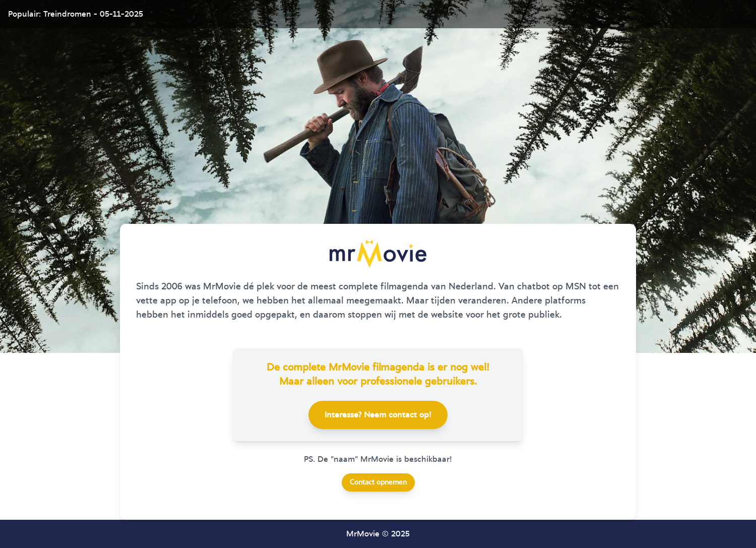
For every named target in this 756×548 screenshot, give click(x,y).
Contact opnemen (378, 482)
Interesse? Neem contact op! (378, 415)
